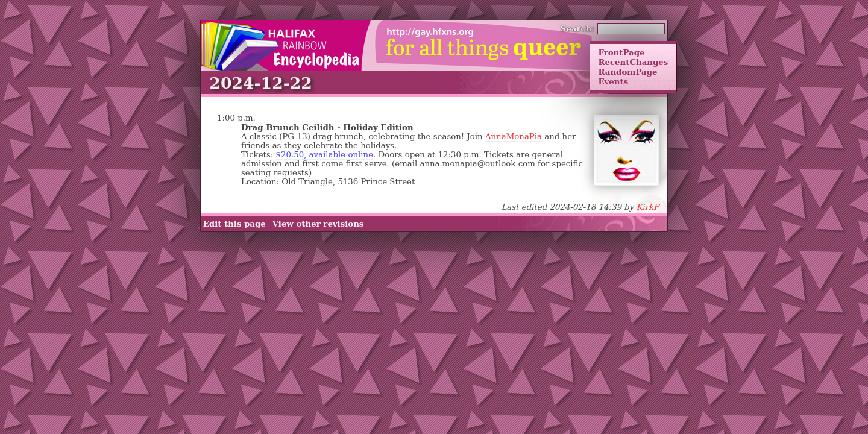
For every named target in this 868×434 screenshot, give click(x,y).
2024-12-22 (261, 83)
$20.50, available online (325, 155)
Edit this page (234, 224)
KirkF (647, 207)
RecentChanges (633, 62)
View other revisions (318, 224)
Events (613, 81)
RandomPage (627, 72)
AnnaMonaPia (514, 137)
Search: (578, 28)
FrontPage (621, 52)
